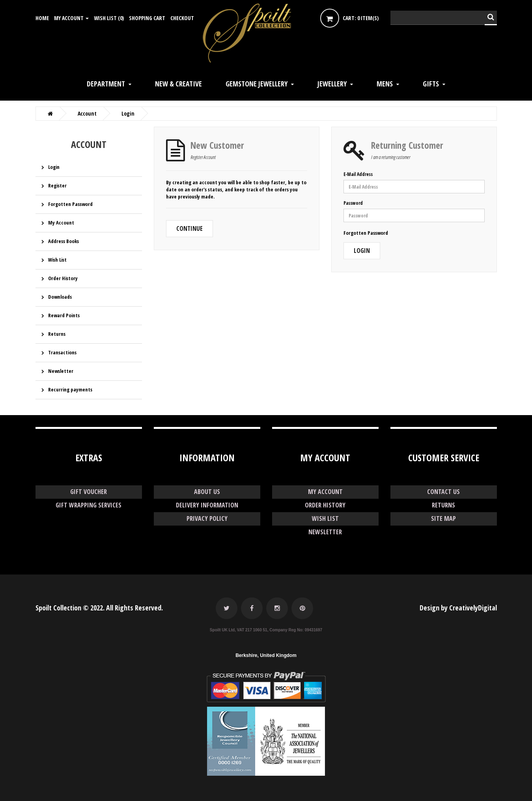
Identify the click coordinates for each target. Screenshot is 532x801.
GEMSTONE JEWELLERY (257, 84)
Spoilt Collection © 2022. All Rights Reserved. (99, 608)
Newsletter (61, 371)
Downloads (60, 297)
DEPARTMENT (106, 84)
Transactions (62, 352)
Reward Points (64, 315)
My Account (61, 223)
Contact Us (443, 492)
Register (57, 185)
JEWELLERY (332, 84)
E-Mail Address (358, 174)
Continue (189, 228)
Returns (57, 334)
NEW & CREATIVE (178, 84)
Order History (63, 278)
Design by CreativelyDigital (458, 608)
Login (54, 167)
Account (87, 114)
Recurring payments (70, 389)
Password (353, 203)
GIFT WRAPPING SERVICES (89, 505)
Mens (385, 84)
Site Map (444, 518)
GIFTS (431, 84)
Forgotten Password (70, 204)
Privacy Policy (207, 518)
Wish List (57, 260)
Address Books (63, 241)
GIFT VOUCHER (89, 492)
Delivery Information (207, 505)
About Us (207, 492)
